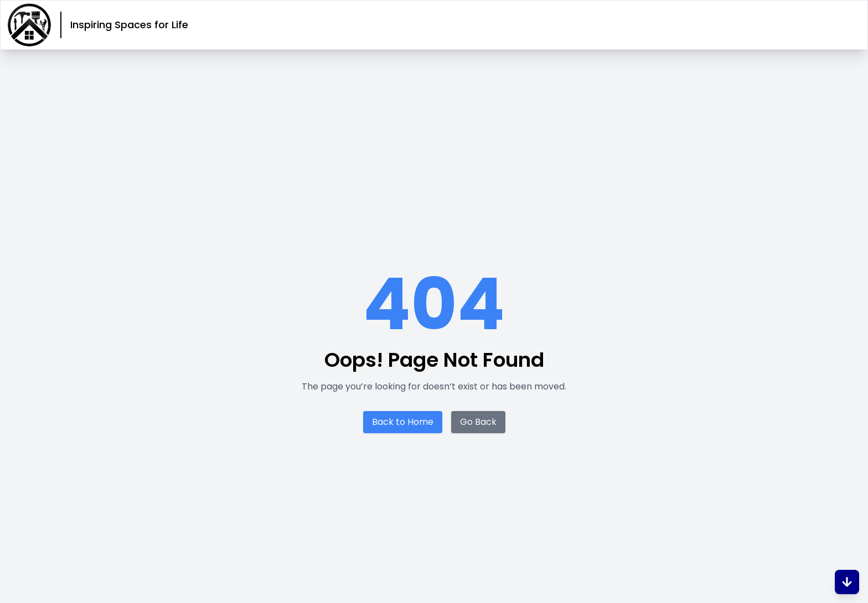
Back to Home (403, 422)
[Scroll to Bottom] (847, 582)
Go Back (478, 422)
